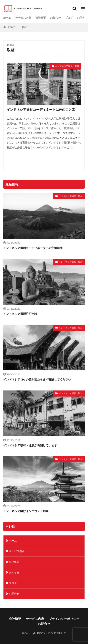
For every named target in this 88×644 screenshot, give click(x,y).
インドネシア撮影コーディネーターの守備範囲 (33, 248)
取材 (24, 27)
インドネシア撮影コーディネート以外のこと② (41, 109)
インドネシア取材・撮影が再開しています (30, 445)
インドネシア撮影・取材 (67, 66)
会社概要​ (41, 18)
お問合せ (82, 18)
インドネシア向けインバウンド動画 (26, 511)
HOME (11, 27)
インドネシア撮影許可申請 (20, 314)
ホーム (7, 18)
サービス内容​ (23, 18)
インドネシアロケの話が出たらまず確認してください (37, 379)
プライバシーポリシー (64, 619)
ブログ (69, 18)
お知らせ (55, 18)
